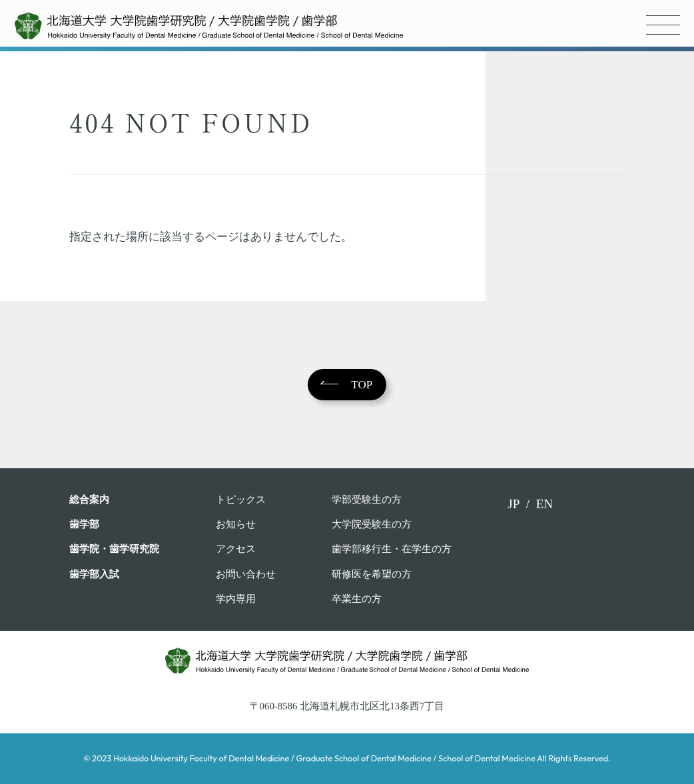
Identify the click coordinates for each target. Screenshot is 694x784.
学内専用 (236, 599)
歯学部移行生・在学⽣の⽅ (392, 549)
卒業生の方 (357, 599)
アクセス (236, 549)
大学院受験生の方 (372, 524)
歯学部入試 (94, 574)
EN (544, 504)
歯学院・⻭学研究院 (114, 549)
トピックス (241, 500)
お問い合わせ (246, 574)
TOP (362, 385)
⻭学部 (84, 524)
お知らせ (236, 524)
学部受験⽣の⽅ (367, 500)
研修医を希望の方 (372, 574)
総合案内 (89, 500)
